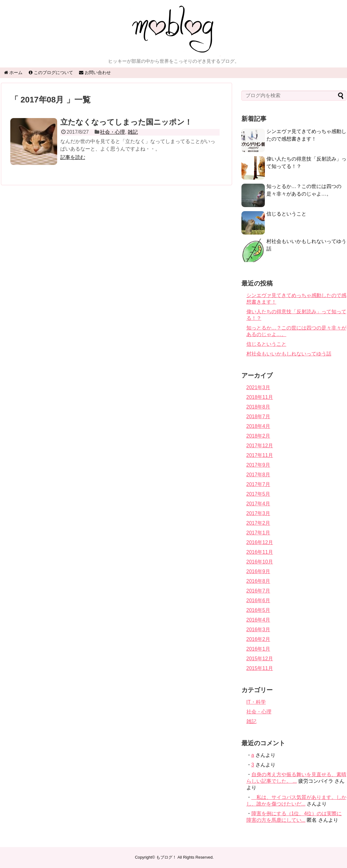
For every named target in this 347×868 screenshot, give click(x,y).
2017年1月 (258, 533)
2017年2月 (258, 523)
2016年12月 (260, 542)
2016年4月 (258, 620)
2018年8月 (258, 407)
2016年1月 (258, 649)
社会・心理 (112, 132)
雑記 (133, 132)
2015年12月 (260, 659)
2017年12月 (260, 446)
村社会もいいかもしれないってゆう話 (289, 354)
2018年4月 (258, 426)
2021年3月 (258, 387)
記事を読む (73, 157)
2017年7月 (258, 484)
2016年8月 (258, 581)
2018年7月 (258, 417)
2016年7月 (258, 591)
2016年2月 (258, 639)
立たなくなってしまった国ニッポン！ (126, 122)
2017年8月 (258, 475)
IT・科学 (256, 702)
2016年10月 (260, 562)
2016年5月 (258, 610)
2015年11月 (260, 668)
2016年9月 (258, 571)
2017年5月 (258, 494)
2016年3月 (258, 630)
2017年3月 (258, 513)
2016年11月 (260, 552)
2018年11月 (260, 397)
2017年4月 (258, 504)
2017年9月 (258, 465)
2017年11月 (260, 455)
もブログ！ (166, 857)
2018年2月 (258, 436)
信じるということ (286, 214)
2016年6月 (258, 600)
